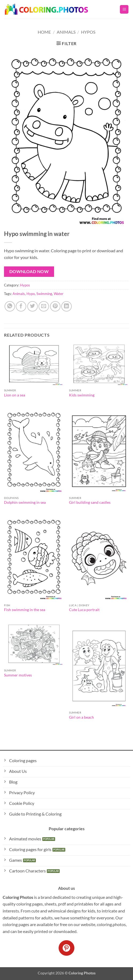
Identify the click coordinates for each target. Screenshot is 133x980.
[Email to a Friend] (44, 306)
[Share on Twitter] (33, 306)
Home (44, 32)
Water (59, 294)
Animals (66, 32)
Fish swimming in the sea (25, 610)
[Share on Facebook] (21, 306)
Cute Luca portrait (84, 610)
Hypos (88, 32)
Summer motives (18, 675)
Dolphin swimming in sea (25, 502)
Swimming (44, 294)
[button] (124, 9)
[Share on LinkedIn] (66, 306)
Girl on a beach (81, 717)
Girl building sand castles (90, 502)
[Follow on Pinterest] (66, 948)
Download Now (29, 271)
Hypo (31, 294)
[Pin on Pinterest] (55, 306)
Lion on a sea (15, 395)
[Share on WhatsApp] (10, 306)
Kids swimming (82, 395)
